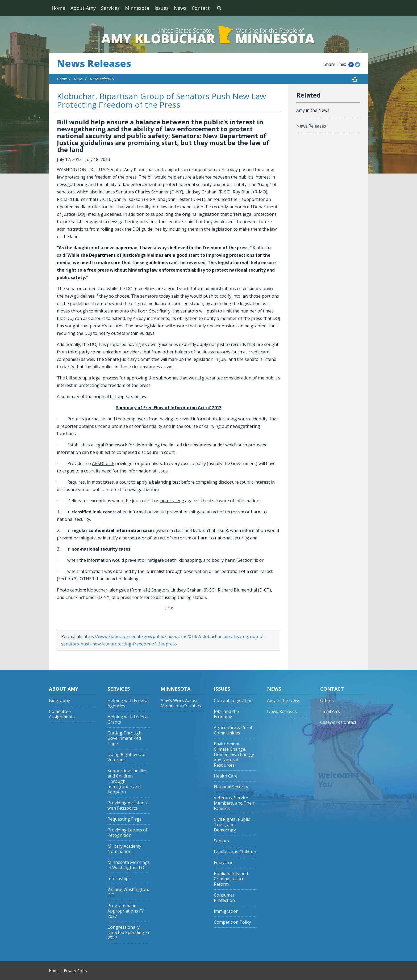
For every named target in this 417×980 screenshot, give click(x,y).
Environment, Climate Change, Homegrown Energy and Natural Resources (234, 755)
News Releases (94, 64)
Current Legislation (233, 701)
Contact (201, 8)
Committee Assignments (62, 714)
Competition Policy (232, 922)
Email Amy (330, 711)
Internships (119, 879)
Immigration (226, 911)
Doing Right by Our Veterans (127, 757)
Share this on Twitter (357, 65)
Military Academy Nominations (124, 849)
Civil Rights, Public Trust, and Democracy (232, 825)
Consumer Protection (224, 898)
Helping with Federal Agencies (128, 703)
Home (58, 8)
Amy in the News (313, 110)
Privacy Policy (76, 971)
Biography (59, 701)
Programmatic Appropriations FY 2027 (126, 911)
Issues (162, 8)
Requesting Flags (124, 819)
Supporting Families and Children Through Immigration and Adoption (127, 781)
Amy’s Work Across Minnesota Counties (181, 703)
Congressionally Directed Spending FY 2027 (129, 933)
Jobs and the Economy (226, 714)
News (180, 8)
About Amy (83, 8)
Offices (327, 701)
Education (224, 863)
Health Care (226, 776)
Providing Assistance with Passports (128, 806)
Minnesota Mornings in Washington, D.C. (129, 865)
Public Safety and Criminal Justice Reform (231, 879)
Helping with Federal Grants (128, 719)
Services (110, 8)
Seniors (221, 841)
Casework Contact (338, 722)
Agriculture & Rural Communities (233, 730)
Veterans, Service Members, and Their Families (234, 803)
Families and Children (235, 852)
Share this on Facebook (351, 65)
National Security (231, 787)
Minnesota (137, 8)
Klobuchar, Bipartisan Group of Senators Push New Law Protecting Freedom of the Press (161, 100)
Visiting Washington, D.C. (128, 892)
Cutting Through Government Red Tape (124, 738)
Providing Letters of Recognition (127, 833)
